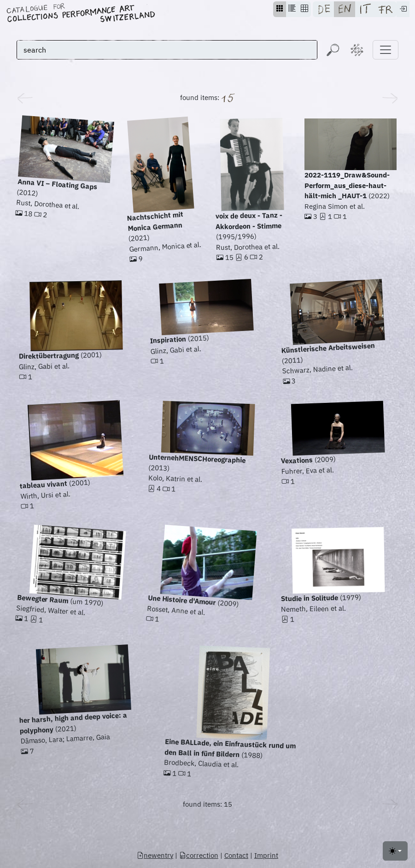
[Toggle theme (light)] (395, 851)
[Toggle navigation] (386, 50)
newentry (155, 855)
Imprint (266, 855)
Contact (236, 855)
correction (199, 855)
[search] (167, 50)
